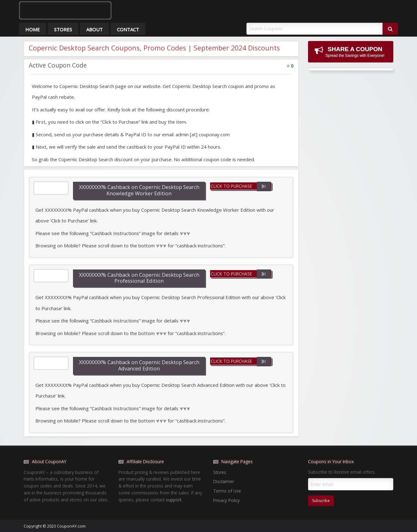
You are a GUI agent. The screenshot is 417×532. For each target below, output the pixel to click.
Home (33, 29)
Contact (128, 29)
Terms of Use (227, 491)
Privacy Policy (227, 500)
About (94, 29)
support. (174, 500)
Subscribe (321, 501)
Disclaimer (224, 481)
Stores (63, 29)
